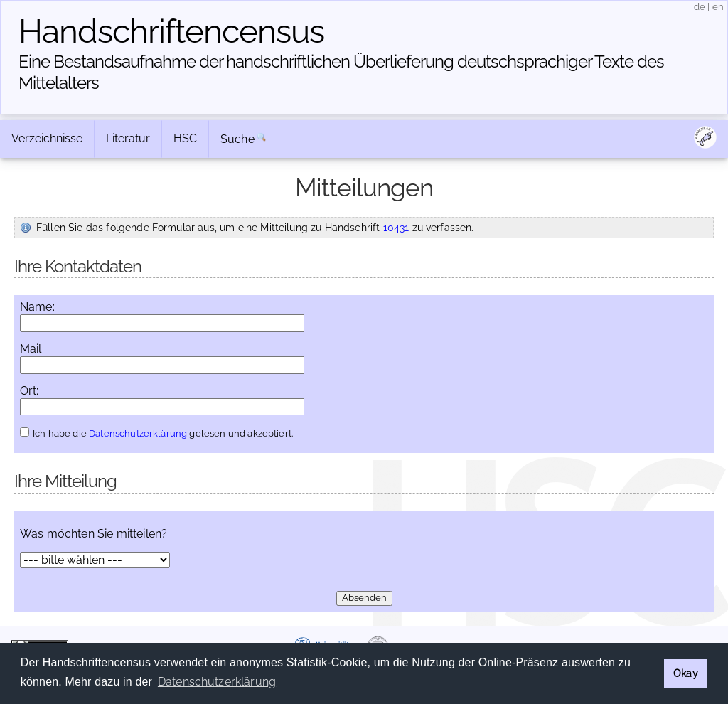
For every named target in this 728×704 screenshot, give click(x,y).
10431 (396, 227)
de (700, 7)
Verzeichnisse (47, 138)
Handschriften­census (171, 31)
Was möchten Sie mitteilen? (93, 534)
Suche (237, 139)
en (718, 7)
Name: (37, 307)
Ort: (30, 391)
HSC (185, 138)
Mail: (32, 349)
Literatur (128, 138)
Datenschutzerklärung (138, 433)
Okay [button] (686, 673)
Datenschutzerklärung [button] (217, 682)
